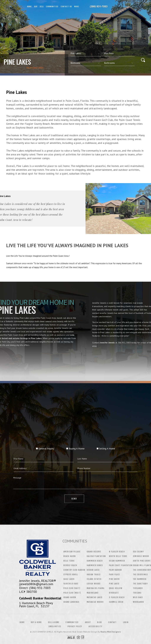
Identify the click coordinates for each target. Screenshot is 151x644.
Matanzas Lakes (95, 597)
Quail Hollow (116, 588)
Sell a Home (54, 622)
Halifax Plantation (96, 556)
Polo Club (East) (72, 588)
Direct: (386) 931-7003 (35, 588)
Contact (112, 622)
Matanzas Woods (95, 602)
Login (126, 622)
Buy (36, 7)
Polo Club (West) (72, 593)
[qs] (119, 53)
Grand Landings (71, 602)
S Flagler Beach (117, 597)
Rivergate (114, 593)
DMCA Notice (55, 626)
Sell (42, 7)
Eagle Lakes (69, 579)
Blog (99, 622)
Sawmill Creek (116, 602)
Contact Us (66, 7)
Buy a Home (36, 622)
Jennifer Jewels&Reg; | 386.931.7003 (101, 7)
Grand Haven (70, 597)
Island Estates (94, 579)
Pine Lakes (114, 584)
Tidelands (138, 588)
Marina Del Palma (95, 588)
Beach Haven (70, 556)
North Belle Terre (118, 556)
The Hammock (140, 579)
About (88, 622)
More (77, 7)
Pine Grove (114, 579)
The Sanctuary (140, 584)
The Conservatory (142, 570)
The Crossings (140, 575)
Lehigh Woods (94, 584)
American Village (72, 552)
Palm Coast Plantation (121, 565)
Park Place (114, 575)
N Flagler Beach (117, 552)
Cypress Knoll (71, 575)
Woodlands (138, 602)
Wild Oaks (138, 597)
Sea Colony (138, 552)
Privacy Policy (75, 626)
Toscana (137, 593)
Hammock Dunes (95, 565)
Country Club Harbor (74, 570)
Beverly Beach (70, 565)
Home (29, 7)
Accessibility (95, 626)
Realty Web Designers (111, 632)
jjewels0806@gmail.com (36, 584)
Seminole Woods (141, 556)
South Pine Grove (142, 561)
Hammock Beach (95, 561)
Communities (52, 7)
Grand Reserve (94, 552)
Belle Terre (69, 561)
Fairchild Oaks (71, 584)
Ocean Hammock (117, 561)
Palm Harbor (115, 570)
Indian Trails (94, 575)
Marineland (93, 593)
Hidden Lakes (93, 570)
